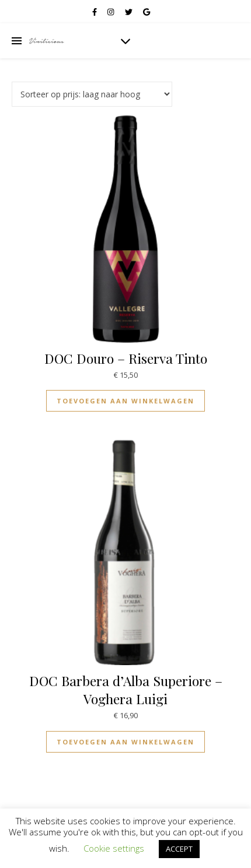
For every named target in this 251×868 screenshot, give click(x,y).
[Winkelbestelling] (92, 94)
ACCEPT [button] (179, 849)
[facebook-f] (95, 12)
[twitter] (130, 12)
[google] (147, 12)
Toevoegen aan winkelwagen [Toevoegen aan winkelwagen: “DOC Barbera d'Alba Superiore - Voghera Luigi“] (125, 742)
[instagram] (111, 12)
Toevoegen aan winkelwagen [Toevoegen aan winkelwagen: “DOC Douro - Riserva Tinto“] (125, 401)
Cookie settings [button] (114, 848)
